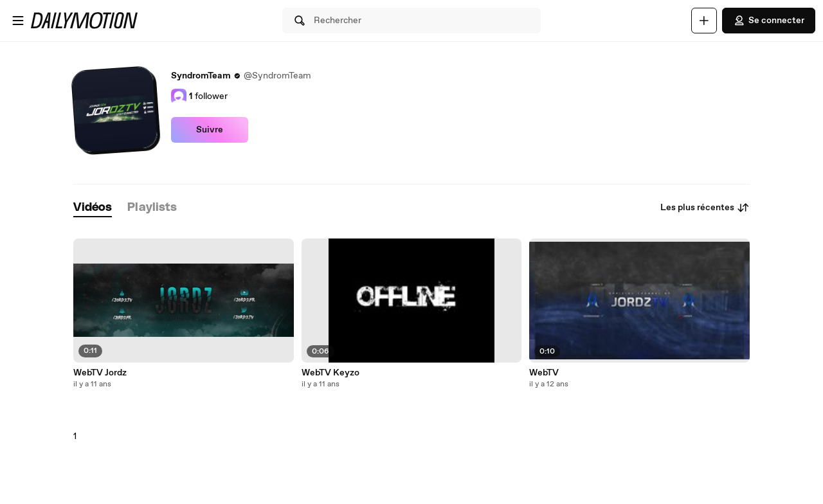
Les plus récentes (705, 208)
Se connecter (769, 21)
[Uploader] (704, 21)
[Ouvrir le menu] (18, 21)
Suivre (210, 130)
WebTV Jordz (100, 373)
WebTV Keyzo (330, 373)
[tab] (93, 208)
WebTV (544, 373)
